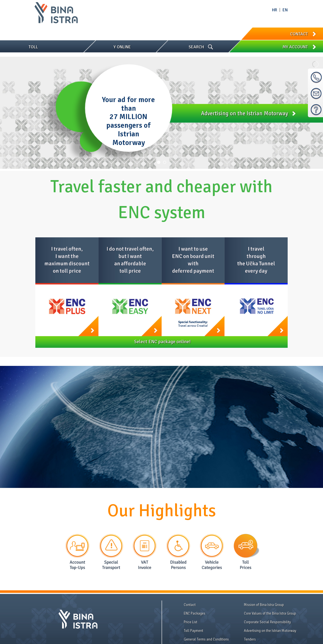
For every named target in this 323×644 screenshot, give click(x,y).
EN (285, 10)
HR (275, 10)
